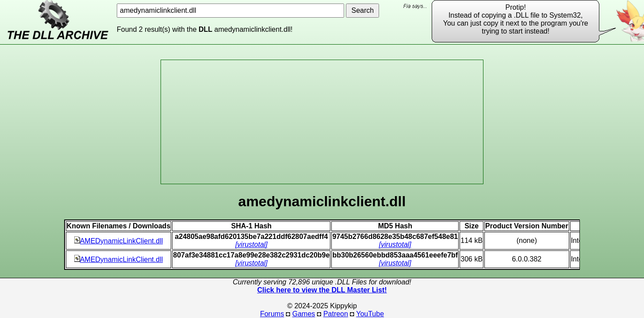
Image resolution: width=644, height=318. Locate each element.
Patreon (336, 314)
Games (304, 314)
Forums (272, 314)
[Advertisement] (322, 122)
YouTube (370, 314)
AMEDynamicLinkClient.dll (119, 241)
